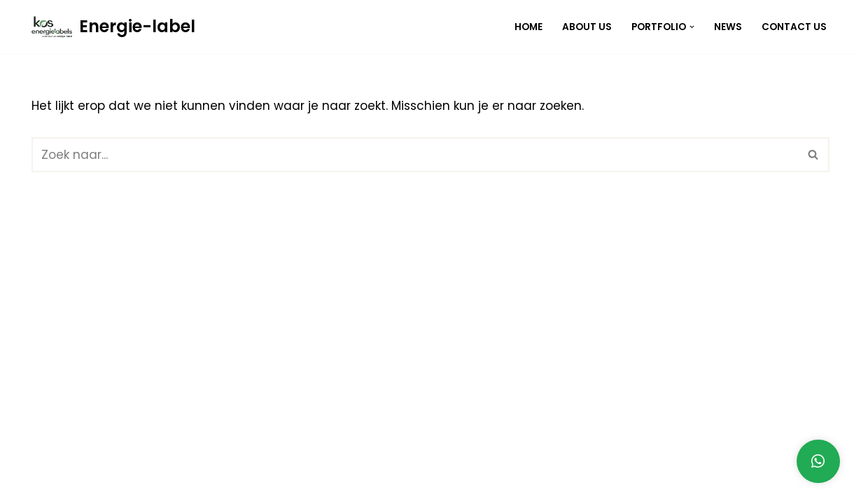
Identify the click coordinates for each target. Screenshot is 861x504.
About (737, 485)
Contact (801, 485)
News (728, 27)
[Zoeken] (415, 155)
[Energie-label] (113, 27)
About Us (587, 27)
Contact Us (794, 27)
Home (528, 27)
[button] (692, 27)
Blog (685, 485)
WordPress (247, 485)
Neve (47, 485)
